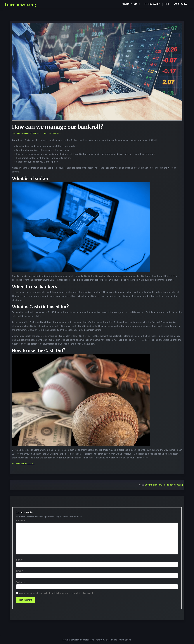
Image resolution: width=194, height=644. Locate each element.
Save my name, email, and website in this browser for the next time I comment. (56, 593)
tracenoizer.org (20, 5)
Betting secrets (153, 4)
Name (20, 560)
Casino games (181, 4)
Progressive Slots (131, 4)
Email (20, 571)
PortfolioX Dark (103, 640)
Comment (21, 521)
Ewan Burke (57, 133)
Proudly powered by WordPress (78, 640)
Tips (167, 4)
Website (20, 582)
